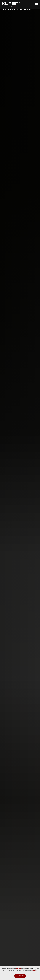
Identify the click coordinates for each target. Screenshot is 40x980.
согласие (19, 969)
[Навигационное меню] (36, 4)
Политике (35, 971)
